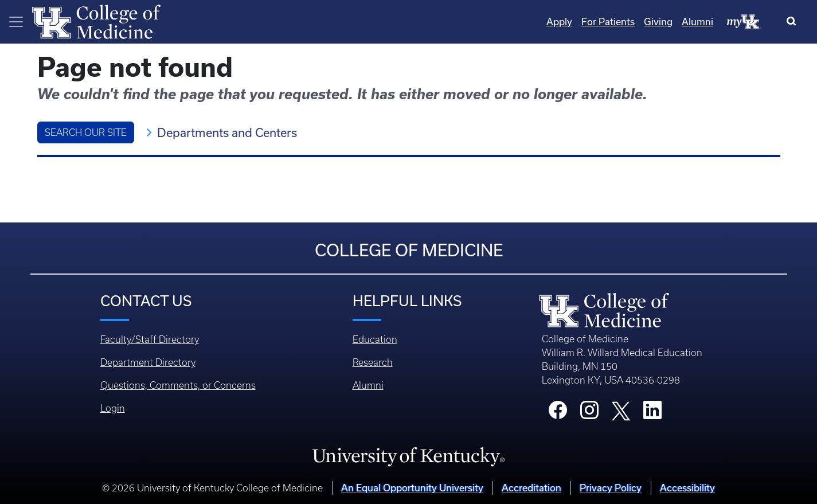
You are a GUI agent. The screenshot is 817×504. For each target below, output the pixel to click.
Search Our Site (86, 132)
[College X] (621, 411)
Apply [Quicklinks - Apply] (559, 22)
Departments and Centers (227, 132)
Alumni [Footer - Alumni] (368, 385)
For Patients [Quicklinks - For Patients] (608, 22)
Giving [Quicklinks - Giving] (658, 22)
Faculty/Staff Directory (150, 339)
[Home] (96, 21)
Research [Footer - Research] (373, 362)
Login (113, 408)
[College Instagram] (589, 413)
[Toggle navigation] (16, 22)
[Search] (794, 22)
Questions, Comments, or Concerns (178, 385)
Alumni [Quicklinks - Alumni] (697, 22)
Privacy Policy (611, 488)
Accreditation (531, 488)
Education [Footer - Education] (375, 339)
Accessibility (687, 488)
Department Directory (148, 362)
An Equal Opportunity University (412, 488)
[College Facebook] (558, 413)
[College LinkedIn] (652, 413)
